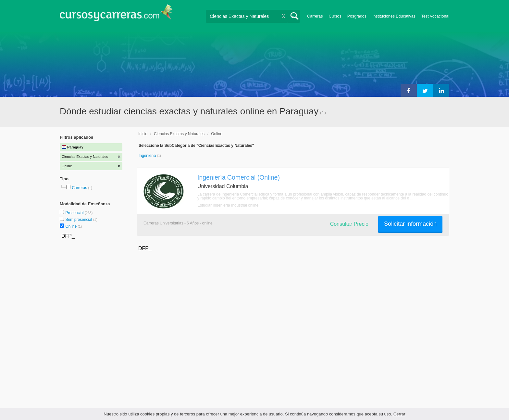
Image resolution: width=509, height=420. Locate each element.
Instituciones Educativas (394, 16)
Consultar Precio (349, 224)
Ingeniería (148, 156)
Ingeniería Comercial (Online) (239, 177)
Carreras (315, 16)
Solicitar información (410, 224)
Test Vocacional (435, 16)
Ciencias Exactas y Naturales (179, 134)
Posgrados (357, 16)
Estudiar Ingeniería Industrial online (228, 205)
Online (71, 226)
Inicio (143, 134)
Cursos (335, 16)
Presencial (75, 213)
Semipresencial (79, 220)
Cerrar (399, 414)
